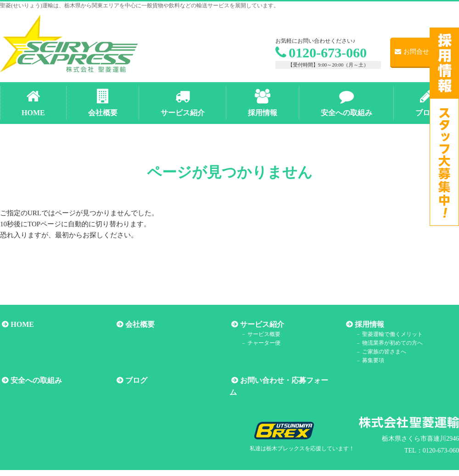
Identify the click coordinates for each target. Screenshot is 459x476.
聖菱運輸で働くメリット (389, 334)
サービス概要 (261, 334)
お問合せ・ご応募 (425, 52)
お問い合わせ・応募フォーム (286, 380)
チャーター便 (261, 343)
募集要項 (370, 361)
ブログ (134, 380)
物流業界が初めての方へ (389, 343)
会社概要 (138, 324)
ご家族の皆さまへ (381, 352)
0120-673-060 (321, 53)
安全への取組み (34, 380)
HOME (20, 324)
